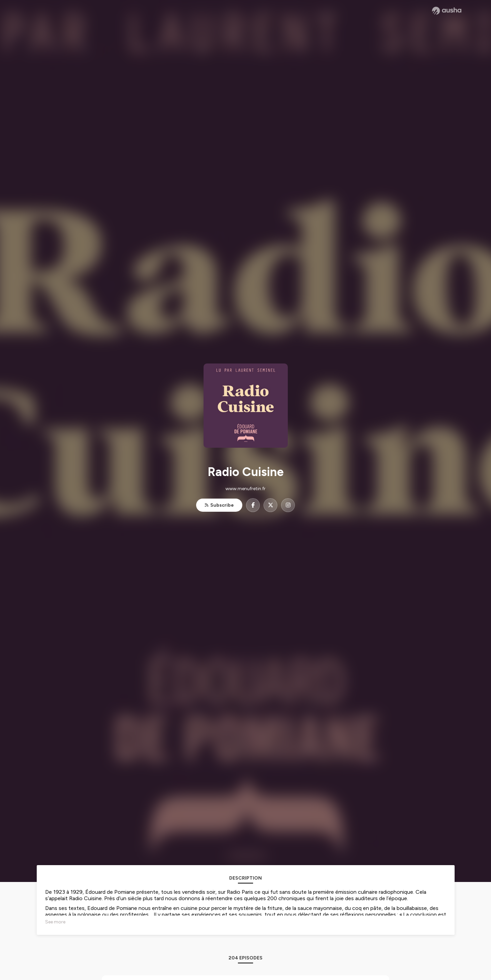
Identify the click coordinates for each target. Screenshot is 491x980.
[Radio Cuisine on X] (270, 505)
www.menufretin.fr (245, 489)
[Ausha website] (447, 11)
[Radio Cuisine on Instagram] (288, 505)
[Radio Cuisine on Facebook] (253, 505)
